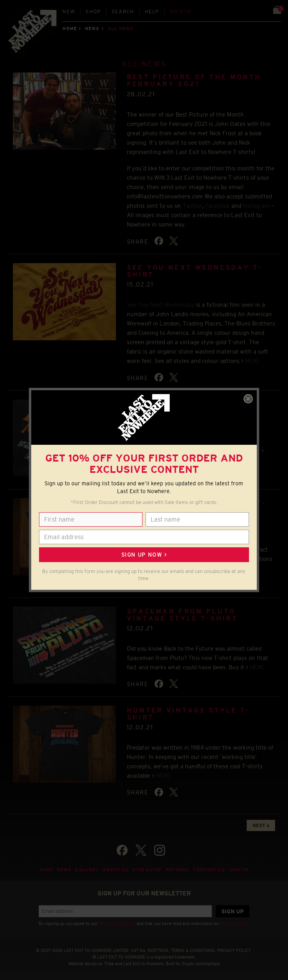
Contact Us (209, 870)
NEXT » (261, 826)
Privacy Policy (234, 923)
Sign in (180, 11)
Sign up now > (144, 555)
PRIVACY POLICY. (235, 950)
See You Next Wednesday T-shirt (195, 271)
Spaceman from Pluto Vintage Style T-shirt (182, 615)
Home (69, 28)
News (92, 28)
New (69, 11)
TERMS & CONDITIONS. (194, 950)
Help (152, 11)
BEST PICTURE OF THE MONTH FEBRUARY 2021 (194, 80)
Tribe (109, 964)
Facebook (218, 206)
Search (123, 11)
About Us (116, 870)
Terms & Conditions (117, 923)
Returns (178, 870)
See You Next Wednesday (161, 305)
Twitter (192, 206)
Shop (93, 11)
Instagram (256, 206)
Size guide (147, 870)
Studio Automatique (201, 964)
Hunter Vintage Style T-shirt (188, 714)
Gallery (87, 870)
